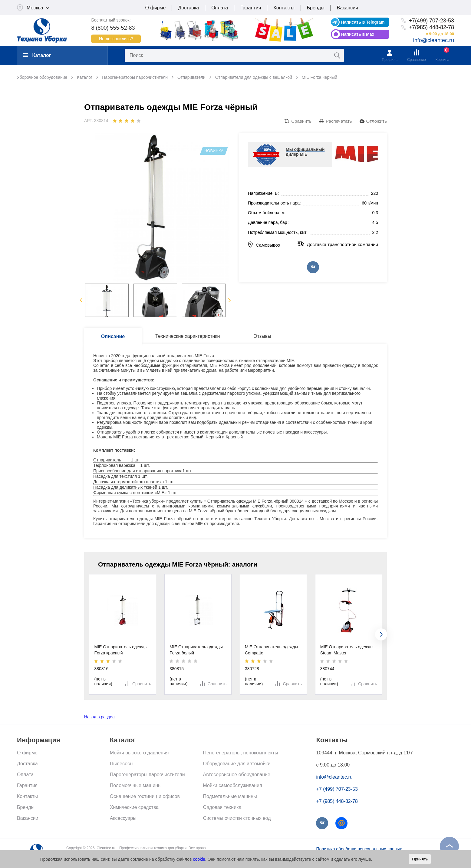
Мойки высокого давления (139, 753)
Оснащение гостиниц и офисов (145, 796)
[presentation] (381, 634)
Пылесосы (122, 764)
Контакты (284, 8)
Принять (420, 859)
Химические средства (134, 807)
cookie (199, 859)
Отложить (377, 121)
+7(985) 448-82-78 (431, 27)
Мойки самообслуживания (232, 785)
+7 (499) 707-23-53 (337, 789)
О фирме (156, 8)
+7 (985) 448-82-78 (337, 801)
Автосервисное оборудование (236, 775)
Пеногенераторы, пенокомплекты (240, 753)
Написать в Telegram (363, 22)
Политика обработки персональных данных (359, 849)
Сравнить (301, 121)
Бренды (316, 8)
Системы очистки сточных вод (237, 818)
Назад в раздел (99, 717)
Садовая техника (222, 807)
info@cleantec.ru (434, 40)
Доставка (188, 8)
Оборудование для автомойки (237, 764)
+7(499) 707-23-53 (431, 21)
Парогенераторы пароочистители (147, 775)
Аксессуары (123, 818)
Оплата (220, 8)
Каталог (37, 55)
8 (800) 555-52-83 (113, 28)
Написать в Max (358, 34)
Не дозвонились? (116, 39)
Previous (81, 300)
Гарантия (251, 8)
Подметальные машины (230, 796)
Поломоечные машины (136, 785)
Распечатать (339, 121)
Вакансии (347, 8)
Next (230, 300)
